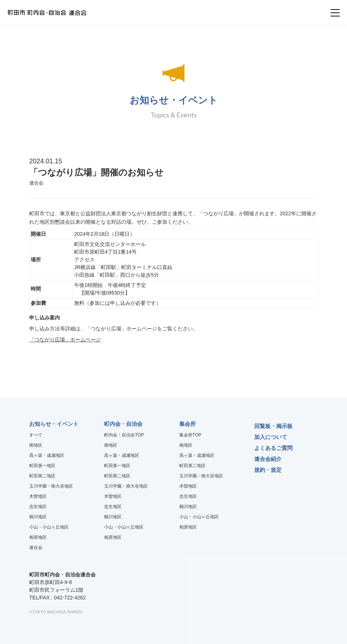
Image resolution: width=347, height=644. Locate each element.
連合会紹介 (268, 459)
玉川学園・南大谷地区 (51, 486)
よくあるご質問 (273, 448)
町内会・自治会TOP (124, 435)
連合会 (36, 548)
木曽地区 (38, 496)
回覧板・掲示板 (273, 426)
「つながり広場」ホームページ (65, 340)
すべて (36, 435)
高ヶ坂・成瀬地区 (47, 455)
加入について (271, 437)
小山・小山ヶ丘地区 (49, 527)
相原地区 (38, 537)
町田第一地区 (42, 466)
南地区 (36, 445)
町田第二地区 (42, 476)
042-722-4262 (70, 598)
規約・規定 (268, 470)
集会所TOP (190, 435)
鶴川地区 (38, 517)
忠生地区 (38, 507)
